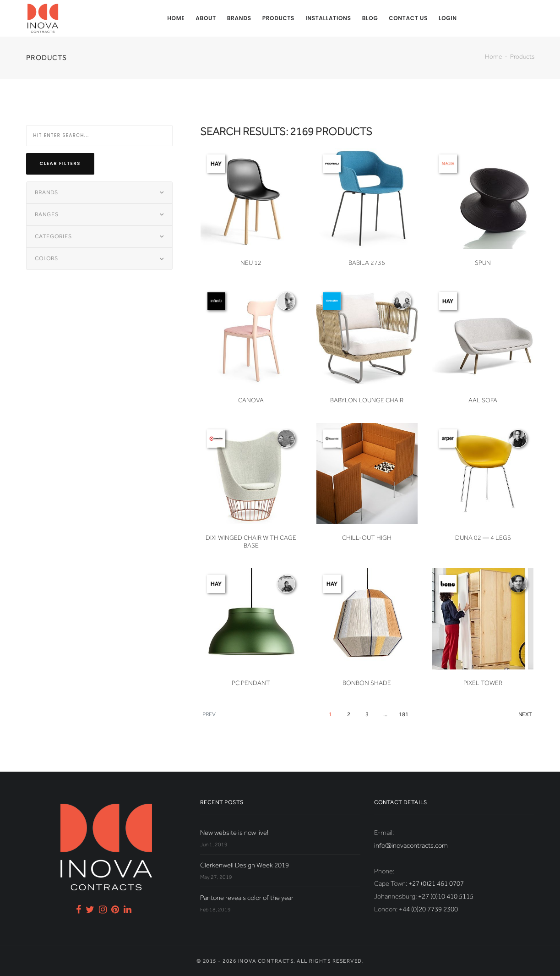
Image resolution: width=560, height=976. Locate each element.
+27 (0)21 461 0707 (436, 883)
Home (176, 18)
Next (525, 714)
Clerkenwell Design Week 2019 (245, 865)
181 (404, 714)
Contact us (408, 18)
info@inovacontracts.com (411, 845)
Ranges (47, 214)
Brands (239, 18)
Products (278, 18)
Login (448, 18)
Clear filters (60, 163)
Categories (53, 236)
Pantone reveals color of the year (247, 898)
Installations (328, 18)
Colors (46, 258)
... (385, 714)
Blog (370, 18)
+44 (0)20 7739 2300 (428, 909)
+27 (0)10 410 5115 (446, 896)
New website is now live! (234, 833)
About (206, 18)
